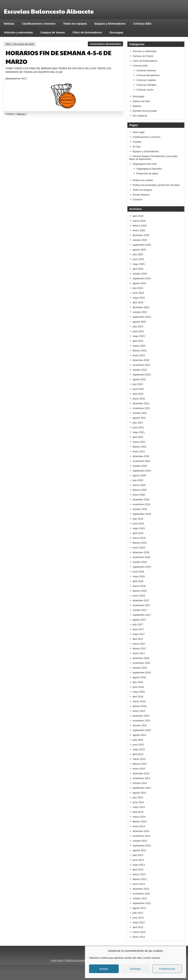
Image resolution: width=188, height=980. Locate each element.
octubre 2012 (140, 898)
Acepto (104, 969)
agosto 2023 (139, 322)
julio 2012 (138, 913)
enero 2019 (139, 548)
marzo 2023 (139, 346)
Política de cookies (143, 180)
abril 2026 (138, 216)
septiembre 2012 (142, 903)
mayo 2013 (139, 865)
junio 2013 (138, 860)
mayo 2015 (139, 749)
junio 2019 (138, 524)
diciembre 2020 (141, 456)
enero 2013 (139, 884)
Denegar (136, 969)
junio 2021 (138, 427)
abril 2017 (138, 639)
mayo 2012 (139, 922)
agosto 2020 (139, 475)
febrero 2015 (140, 764)
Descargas (116, 32)
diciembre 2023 (141, 307)
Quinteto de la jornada (145, 111)
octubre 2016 (140, 668)
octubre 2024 (140, 274)
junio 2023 (138, 331)
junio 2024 (138, 293)
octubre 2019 (140, 509)
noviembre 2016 (141, 663)
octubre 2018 (140, 562)
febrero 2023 (140, 351)
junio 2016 (138, 687)
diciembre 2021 (141, 403)
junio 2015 (138, 745)
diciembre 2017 (141, 600)
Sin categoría (140, 116)
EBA (8, 44)
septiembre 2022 (142, 375)
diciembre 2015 (141, 716)
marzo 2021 (139, 442)
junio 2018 (138, 572)
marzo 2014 (139, 817)
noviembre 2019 (141, 504)
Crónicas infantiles (146, 85)
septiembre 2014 (142, 788)
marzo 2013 (139, 874)
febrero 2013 (140, 879)
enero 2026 (139, 230)
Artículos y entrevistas (18, 32)
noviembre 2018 (141, 557)
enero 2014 (139, 826)
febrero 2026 (140, 226)
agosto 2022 (139, 379)
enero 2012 (139, 937)
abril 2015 (138, 754)
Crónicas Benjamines (148, 75)
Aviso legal (139, 132)
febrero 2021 (140, 447)
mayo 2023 (139, 336)
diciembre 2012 (141, 889)
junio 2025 (138, 259)
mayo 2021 (139, 432)
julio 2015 (138, 740)
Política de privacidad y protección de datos (156, 185)
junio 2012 (138, 918)
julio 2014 (138, 797)
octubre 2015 (140, 725)
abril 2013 (138, 870)
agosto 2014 (139, 793)
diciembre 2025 (141, 235)
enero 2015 (139, 769)
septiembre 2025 (142, 245)
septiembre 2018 (142, 567)
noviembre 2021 (141, 408)
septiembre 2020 (142, 471)
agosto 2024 (139, 283)
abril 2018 (138, 581)
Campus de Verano (53, 32)
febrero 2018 (140, 591)
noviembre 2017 (141, 605)
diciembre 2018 (141, 552)
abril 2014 (138, 812)
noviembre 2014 (141, 778)
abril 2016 (138, 697)
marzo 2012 (139, 932)
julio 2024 (138, 288)
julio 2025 (138, 254)
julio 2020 (138, 480)
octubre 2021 (140, 413)
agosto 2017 (139, 620)
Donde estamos (141, 195)
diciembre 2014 (141, 773)
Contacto (137, 199)
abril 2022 (138, 394)
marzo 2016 (139, 701)
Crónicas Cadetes (146, 80)
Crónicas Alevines (146, 70)
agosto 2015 (139, 735)
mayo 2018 (139, 576)
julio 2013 (138, 855)
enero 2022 (139, 399)
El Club (136, 147)
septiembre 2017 (142, 615)
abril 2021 (138, 437)
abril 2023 (138, 341)
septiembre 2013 (142, 846)
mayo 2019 (139, 528)
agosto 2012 (139, 908)
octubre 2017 (140, 610)
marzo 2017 (139, 644)
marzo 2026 (139, 221)
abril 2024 (138, 302)
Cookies (137, 142)
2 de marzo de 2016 (23, 44)
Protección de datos (147, 173)
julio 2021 (138, 423)
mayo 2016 (139, 692)
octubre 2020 (140, 466)
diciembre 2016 (141, 658)
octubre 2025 (140, 240)
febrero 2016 (140, 706)
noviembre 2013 (141, 836)
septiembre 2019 (142, 514)
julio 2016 (138, 682)
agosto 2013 (139, 850)
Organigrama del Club (145, 164)
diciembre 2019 (141, 500)
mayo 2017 (139, 634)
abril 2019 (138, 533)
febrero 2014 (140, 822)
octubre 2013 (140, 841)
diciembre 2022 (141, 360)
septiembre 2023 (142, 317)
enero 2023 (139, 355)
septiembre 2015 (142, 730)
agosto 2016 (139, 677)
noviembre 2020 (141, 461)
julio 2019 (138, 519)
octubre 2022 (140, 370)
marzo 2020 (139, 485)
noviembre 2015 (141, 721)
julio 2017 (138, 624)
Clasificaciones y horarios (39, 24)
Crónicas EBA (142, 24)
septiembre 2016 (142, 673)
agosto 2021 (139, 418)
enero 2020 (139, 495)
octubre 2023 (140, 312)
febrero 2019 (140, 543)
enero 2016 (139, 711)
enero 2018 (139, 596)
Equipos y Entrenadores (110, 24)
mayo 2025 (139, 264)
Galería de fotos (141, 101)
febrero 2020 (140, 490)
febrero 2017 (140, 648)
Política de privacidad (76, 960)
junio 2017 (138, 629)
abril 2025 (138, 269)
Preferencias (167, 969)
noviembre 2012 (141, 894)
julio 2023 (138, 327)
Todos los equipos (75, 24)
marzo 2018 (139, 586)
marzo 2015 (139, 759)
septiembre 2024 (142, 278)
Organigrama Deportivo (149, 169)
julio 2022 (138, 384)
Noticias (9, 24)
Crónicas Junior (145, 90)
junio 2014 (138, 802)
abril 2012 (138, 927)
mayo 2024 (139, 298)
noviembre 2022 (141, 365)
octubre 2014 (140, 783)
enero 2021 (139, 451)
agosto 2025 (139, 250)
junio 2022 (138, 389)
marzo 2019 (139, 538)
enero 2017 (139, 653)
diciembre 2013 (141, 831)
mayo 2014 (139, 807)
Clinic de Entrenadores (87, 32)
